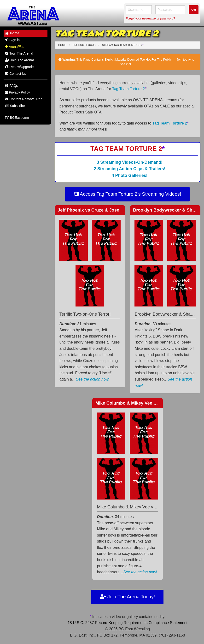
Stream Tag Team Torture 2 (123, 45)
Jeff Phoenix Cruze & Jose (89, 210)
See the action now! (93, 379)
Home (62, 45)
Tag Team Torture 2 (129, 89)
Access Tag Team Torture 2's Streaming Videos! (127, 194)
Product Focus (84, 45)
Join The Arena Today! (127, 597)
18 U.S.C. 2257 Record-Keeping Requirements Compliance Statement (128, 623)
